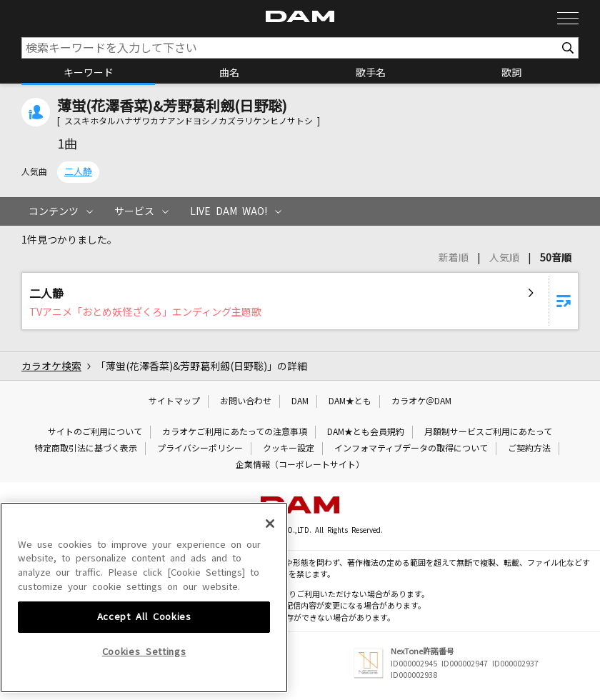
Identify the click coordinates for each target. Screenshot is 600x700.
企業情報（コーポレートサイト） (300, 465)
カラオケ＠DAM (421, 401)
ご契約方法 (529, 449)
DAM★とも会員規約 (366, 432)
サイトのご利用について (95, 432)
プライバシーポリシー (200, 449)
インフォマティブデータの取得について (411, 449)
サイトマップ (174, 401)
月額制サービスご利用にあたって (488, 432)
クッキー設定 (289, 449)
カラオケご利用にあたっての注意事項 (235, 432)
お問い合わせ (246, 401)
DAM (300, 401)
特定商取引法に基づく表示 (86, 449)
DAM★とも (350, 401)
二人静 (78, 172)
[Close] (270, 623)
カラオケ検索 (51, 366)
